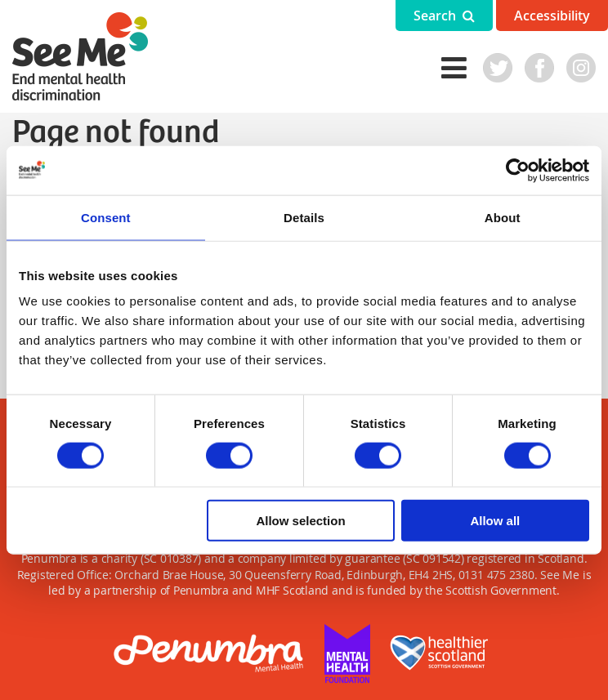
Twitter (498, 68)
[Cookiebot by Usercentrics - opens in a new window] (518, 170)
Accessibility (552, 16)
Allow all (495, 521)
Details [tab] (304, 217)
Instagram (581, 68)
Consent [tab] (106, 217)
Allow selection (300, 521)
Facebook (539, 68)
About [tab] (503, 217)
